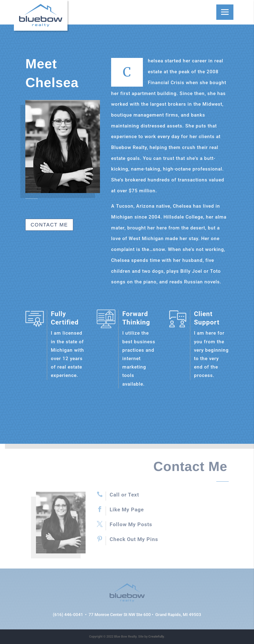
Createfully (156, 636)
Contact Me (49, 225)
